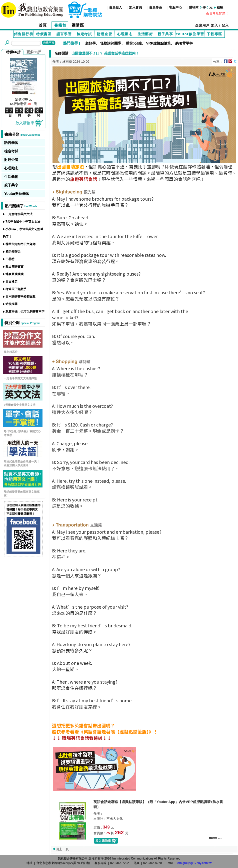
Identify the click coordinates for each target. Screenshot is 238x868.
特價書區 (44, 34)
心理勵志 (125, 34)
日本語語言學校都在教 (20, 297)
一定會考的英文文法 (19, 214)
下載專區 (214, 34)
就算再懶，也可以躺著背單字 (25, 312)
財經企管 (105, 34)
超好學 (90, 43)
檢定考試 (84, 34)
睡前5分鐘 (134, 43)
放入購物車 (30, 123)
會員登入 (115, 7)
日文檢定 (11, 282)
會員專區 (155, 7)
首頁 (43, 25)
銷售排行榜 (24, 34)
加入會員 (135, 7)
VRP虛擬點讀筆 (158, 43)
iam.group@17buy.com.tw (194, 863)
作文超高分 (11, 352)
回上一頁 (62, 849)
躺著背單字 (184, 43)
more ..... (216, 838)
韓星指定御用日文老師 (20, 244)
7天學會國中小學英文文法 (23, 222)
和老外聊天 (13, 252)
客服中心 (175, 7)
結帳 (220, 7)
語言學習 (64, 34)
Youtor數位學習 (190, 34)
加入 (215, 25)
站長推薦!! (12, 304)
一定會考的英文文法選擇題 (20, 378)
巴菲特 (10, 259)
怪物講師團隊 (111, 43)
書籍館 (60, 25)
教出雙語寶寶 (14, 267)
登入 (225, 25)
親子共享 (165, 34)
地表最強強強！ (16, 274)
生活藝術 (145, 34)
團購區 (78, 25)
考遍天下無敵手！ (17, 289)
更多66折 (34, 52)
